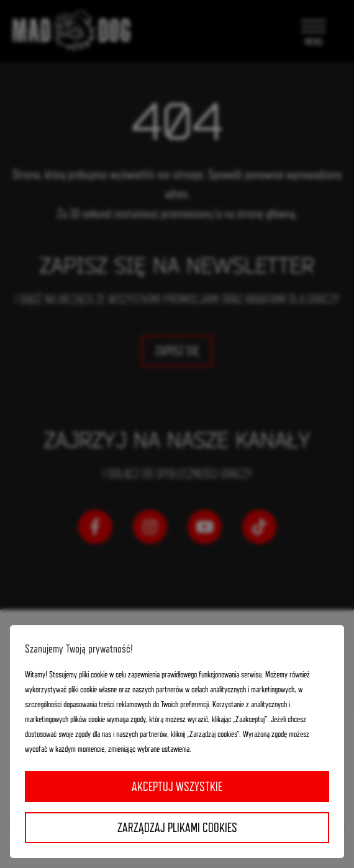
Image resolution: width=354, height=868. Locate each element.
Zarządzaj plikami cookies (177, 828)
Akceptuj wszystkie (177, 787)
